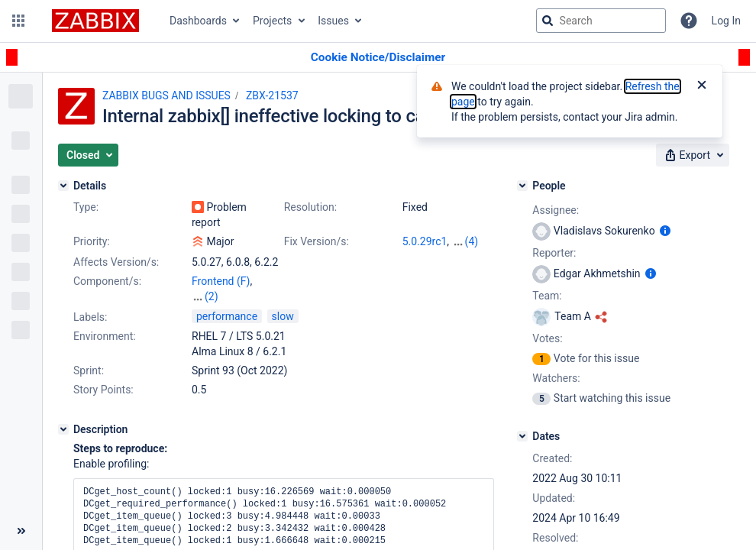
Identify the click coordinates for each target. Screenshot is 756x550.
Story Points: (103, 390)
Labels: (90, 317)
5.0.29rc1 (425, 241)
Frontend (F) (221, 281)
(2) (212, 296)
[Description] (63, 429)
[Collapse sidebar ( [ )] (21, 531)
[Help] (689, 21)
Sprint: (89, 370)
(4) (472, 241)
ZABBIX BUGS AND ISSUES (166, 95)
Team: (547, 296)
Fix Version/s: (317, 241)
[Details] (63, 186)
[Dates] (522, 436)
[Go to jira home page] (95, 21)
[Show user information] (665, 231)
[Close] (702, 86)
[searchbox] (601, 21)
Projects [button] (272, 21)
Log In (726, 21)
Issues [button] (333, 21)
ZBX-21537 (272, 95)
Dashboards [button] (198, 21)
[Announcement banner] (378, 58)
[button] (18, 21)
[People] (522, 186)
